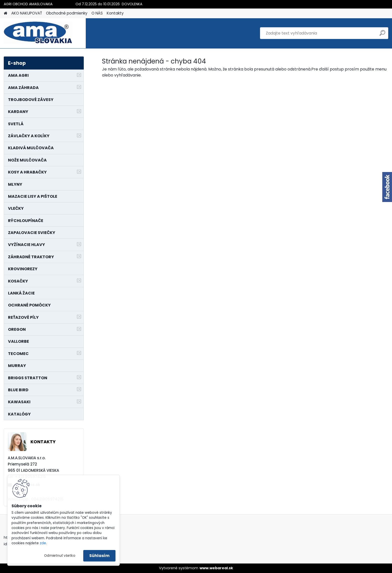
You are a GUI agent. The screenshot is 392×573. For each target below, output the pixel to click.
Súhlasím (99, 556)
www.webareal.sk (216, 568)
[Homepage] (5, 13)
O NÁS (97, 13)
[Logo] (38, 33)
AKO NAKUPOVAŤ (27, 13)
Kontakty (115, 13)
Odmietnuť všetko (60, 556)
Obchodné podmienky (67, 13)
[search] (382, 35)
